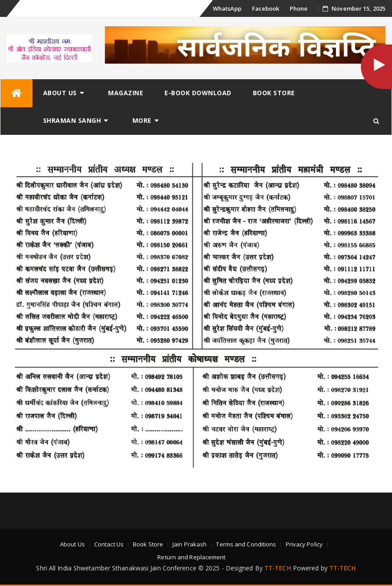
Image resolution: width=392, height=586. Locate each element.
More (142, 120)
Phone (299, 8)
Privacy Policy (304, 544)
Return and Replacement (191, 557)
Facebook (266, 8)
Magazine (126, 93)
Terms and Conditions (246, 544)
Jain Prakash (190, 544)
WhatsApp (227, 8)
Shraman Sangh (72, 120)
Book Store (274, 93)
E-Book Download (198, 93)
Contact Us (109, 544)
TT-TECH (278, 568)
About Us (60, 93)
